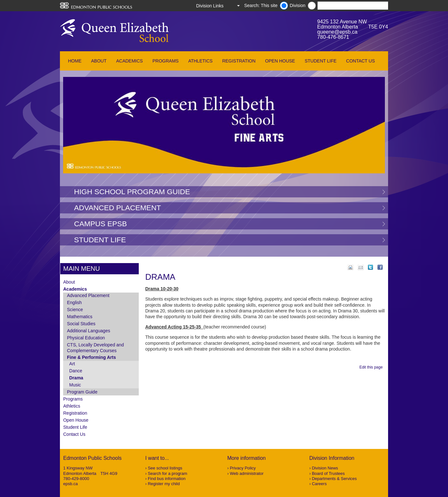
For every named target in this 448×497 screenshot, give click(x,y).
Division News (325, 468)
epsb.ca (71, 484)
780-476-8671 (333, 37)
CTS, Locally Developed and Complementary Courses (95, 348)
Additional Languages (89, 331)
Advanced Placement (117, 208)
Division (298, 5)
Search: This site (261, 5)
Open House (280, 61)
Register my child (164, 484)
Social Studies (81, 324)
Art (72, 364)
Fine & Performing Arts (91, 357)
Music (75, 385)
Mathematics (80, 317)
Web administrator (247, 473)
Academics (129, 61)
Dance (76, 371)
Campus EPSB (100, 224)
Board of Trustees (328, 473)
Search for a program (167, 473)
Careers (319, 484)
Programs (166, 61)
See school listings (165, 468)
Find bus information (167, 479)
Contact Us (361, 61)
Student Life (321, 61)
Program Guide (82, 392)
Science (75, 310)
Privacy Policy (243, 468)
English (74, 302)
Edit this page (372, 367)
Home (75, 61)
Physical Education (86, 338)
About (99, 61)
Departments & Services (334, 479)
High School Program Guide (132, 192)
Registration (239, 61)
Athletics (200, 61)
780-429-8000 (76, 479)
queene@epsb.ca (337, 32)
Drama (76, 378)
